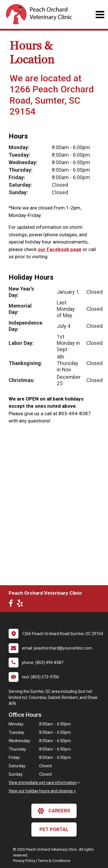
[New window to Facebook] (12, 605)
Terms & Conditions (54, 861)
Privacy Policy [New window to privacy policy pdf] (24, 861)
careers (54, 811)
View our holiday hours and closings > (42, 791)
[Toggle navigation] (100, 15)
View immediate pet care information (43, 783)
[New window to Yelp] (21, 605)
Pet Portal (54, 829)
